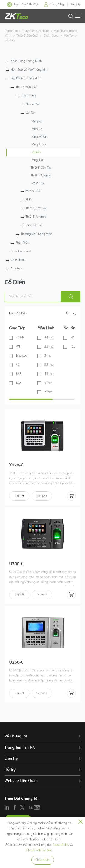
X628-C (16, 465)
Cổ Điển (10, 41)
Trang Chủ (11, 31)
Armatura (16, 269)
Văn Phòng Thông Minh (26, 78)
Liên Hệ (11, 759)
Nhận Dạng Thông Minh (26, 61)
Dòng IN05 (38, 160)
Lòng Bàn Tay (34, 226)
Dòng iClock (38, 145)
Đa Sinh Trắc (33, 191)
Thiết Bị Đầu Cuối (27, 36)
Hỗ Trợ (10, 770)
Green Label (18, 260)
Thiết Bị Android (41, 176)
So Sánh (42, 496)
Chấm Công (51, 36)
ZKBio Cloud (23, 251)
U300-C (16, 564)
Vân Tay (69, 36)
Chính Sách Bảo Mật (39, 850)
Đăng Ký (75, 4)
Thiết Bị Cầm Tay (41, 168)
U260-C (16, 663)
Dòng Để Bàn (39, 137)
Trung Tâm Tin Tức (20, 748)
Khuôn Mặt (33, 104)
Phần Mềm (23, 243)
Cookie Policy (61, 845)
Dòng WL (36, 122)
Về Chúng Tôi (16, 736)
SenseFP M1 (38, 183)
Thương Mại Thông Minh (37, 234)
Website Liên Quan (21, 781)
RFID (28, 200)
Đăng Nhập (58, 4)
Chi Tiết (19, 496)
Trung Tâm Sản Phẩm (36, 31)
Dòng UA (36, 129)
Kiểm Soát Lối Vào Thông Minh (30, 70)
